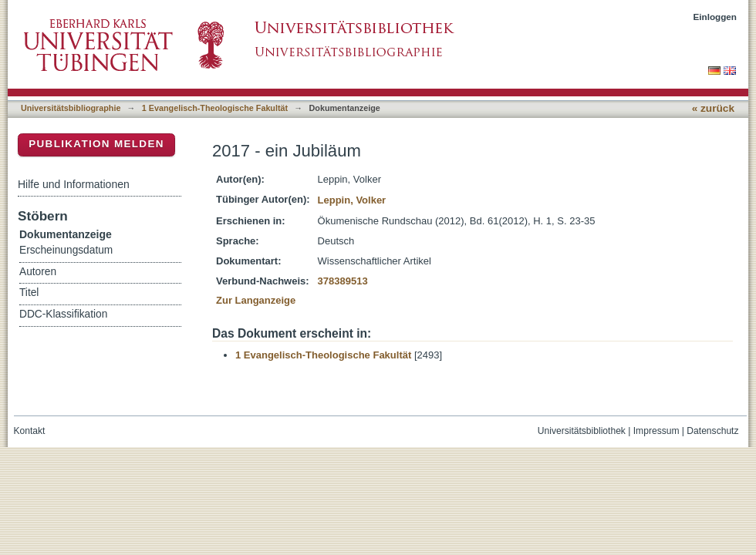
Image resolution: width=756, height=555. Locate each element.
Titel (29, 293)
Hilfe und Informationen (74, 184)
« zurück (713, 108)
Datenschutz (712, 431)
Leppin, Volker (352, 200)
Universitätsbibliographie (71, 108)
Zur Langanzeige (256, 300)
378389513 (343, 281)
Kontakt (30, 431)
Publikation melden (96, 144)
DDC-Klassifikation (63, 314)
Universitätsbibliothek (582, 431)
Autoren (38, 272)
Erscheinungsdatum (66, 250)
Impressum (656, 431)
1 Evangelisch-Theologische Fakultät (215, 108)
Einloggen (715, 17)
